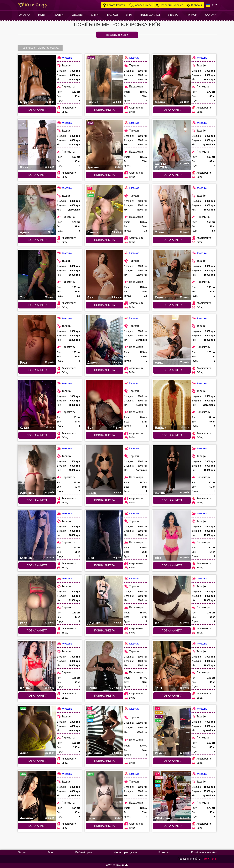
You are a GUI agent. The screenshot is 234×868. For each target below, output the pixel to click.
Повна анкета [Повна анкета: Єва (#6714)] (104, 305)
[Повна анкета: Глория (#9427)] (105, 80)
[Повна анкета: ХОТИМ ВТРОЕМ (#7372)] (172, 145)
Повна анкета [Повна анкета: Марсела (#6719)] (37, 110)
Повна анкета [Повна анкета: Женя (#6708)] (37, 175)
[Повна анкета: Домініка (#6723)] (105, 601)
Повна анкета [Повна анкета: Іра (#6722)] (172, 631)
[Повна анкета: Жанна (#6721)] (37, 666)
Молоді (112, 15)
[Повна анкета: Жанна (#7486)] (172, 470)
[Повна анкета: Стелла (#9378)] (105, 210)
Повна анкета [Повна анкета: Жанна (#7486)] (172, 500)
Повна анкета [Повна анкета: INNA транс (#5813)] (172, 826)
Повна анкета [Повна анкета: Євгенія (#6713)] (172, 305)
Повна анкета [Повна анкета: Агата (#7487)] (104, 500)
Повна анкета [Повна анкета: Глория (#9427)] (104, 110)
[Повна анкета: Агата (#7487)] (105, 470)
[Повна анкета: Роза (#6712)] (37, 340)
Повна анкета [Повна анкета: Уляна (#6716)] (172, 240)
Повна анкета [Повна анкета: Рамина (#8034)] (172, 761)
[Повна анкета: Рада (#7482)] (37, 601)
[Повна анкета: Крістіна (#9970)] (105, 145)
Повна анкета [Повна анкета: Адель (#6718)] (37, 240)
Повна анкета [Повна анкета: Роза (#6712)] (37, 370)
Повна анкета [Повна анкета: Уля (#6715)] (37, 305)
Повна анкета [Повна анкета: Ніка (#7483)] (172, 565)
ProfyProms (210, 859)
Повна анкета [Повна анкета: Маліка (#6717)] (172, 110)
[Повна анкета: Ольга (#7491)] (37, 405)
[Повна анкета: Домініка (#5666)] (37, 796)
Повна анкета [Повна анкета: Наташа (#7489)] (172, 435)
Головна (24, 15)
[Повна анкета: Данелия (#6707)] (105, 340)
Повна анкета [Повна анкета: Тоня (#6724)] (172, 696)
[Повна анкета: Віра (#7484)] (105, 535)
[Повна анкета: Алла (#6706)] (172, 340)
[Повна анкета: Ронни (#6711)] (105, 666)
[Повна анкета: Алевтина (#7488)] (37, 470)
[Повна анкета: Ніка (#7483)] (172, 535)
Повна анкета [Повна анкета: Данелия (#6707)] (104, 370)
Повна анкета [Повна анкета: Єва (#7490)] (104, 435)
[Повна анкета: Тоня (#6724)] (172, 666)
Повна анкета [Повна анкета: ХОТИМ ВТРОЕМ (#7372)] (172, 175)
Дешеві (77, 15)
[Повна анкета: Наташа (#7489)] (172, 405)
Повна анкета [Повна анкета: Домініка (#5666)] (37, 826)
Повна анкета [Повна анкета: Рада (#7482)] (37, 631)
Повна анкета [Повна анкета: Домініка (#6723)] (104, 631)
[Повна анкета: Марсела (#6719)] (37, 80)
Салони (211, 15)
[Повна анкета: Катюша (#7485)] (37, 535)
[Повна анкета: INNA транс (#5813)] (172, 796)
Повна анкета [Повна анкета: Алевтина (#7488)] (37, 500)
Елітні (95, 15)
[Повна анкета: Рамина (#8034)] (172, 731)
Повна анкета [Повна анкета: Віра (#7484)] (104, 565)
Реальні (58, 15)
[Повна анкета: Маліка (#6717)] (172, 80)
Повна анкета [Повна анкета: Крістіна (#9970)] (104, 175)
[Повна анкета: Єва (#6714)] (105, 275)
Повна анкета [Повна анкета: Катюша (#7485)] (37, 565)
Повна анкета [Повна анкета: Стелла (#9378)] (104, 240)
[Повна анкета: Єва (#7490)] (105, 405)
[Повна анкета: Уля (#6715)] (37, 275)
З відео (173, 15)
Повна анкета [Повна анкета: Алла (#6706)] (172, 370)
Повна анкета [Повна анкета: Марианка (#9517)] (104, 761)
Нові (41, 15)
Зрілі (129, 15)
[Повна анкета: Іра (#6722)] (172, 601)
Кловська (64, 58)
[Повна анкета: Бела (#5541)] (105, 796)
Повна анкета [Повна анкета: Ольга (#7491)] (37, 435)
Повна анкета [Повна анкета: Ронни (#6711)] (104, 696)
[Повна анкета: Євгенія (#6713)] (172, 275)
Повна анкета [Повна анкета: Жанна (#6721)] (37, 696)
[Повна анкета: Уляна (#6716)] (172, 210)
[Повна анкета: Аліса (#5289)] (37, 731)
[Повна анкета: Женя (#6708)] (37, 145)
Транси (192, 15)
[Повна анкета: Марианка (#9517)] (105, 731)
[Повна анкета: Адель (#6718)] (37, 210)
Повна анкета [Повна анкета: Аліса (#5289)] (37, 761)
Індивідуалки (150, 15)
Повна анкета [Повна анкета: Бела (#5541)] (104, 826)
